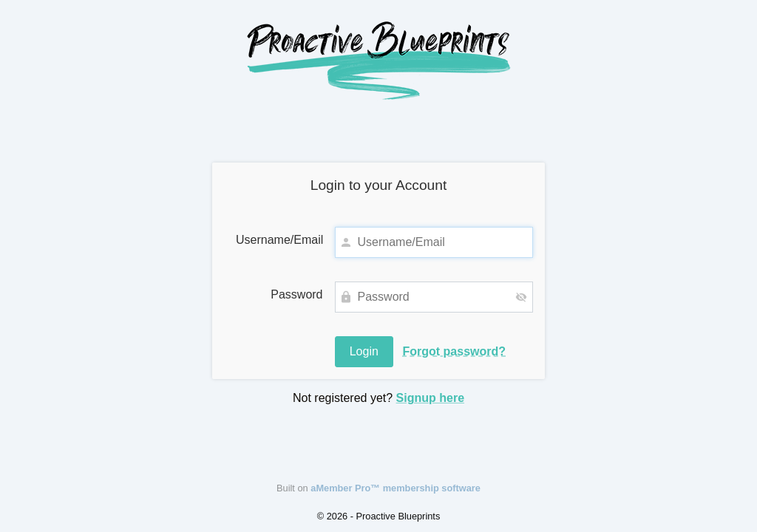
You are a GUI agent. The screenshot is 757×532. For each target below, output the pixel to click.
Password (296, 294)
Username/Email (279, 240)
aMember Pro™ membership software (396, 488)
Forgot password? (454, 351)
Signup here (430, 398)
